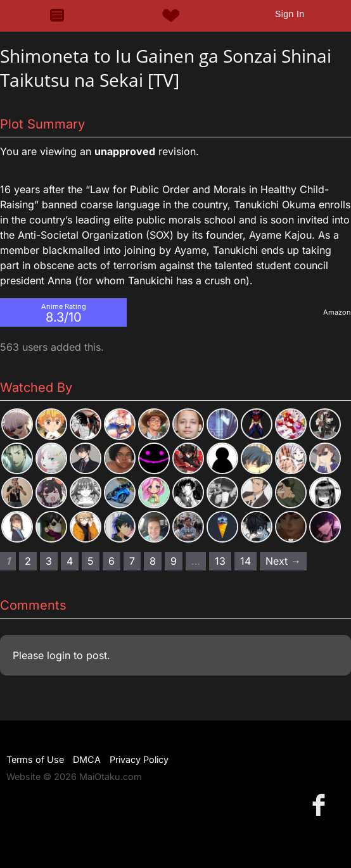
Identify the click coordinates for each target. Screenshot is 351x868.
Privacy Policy (139, 759)
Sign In (290, 14)
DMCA (87, 759)
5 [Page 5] (91, 561)
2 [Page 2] (28, 561)
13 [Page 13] (220, 561)
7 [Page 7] (132, 561)
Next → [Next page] (283, 561)
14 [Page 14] (246, 561)
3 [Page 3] (49, 561)
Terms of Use (35, 759)
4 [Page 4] (70, 561)
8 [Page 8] (153, 561)
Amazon (337, 312)
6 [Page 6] (112, 561)
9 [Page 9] (174, 561)
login (59, 655)
